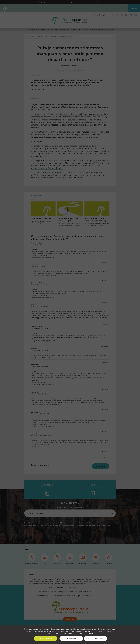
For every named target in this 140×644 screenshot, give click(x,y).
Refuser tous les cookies (95, 638)
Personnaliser (71, 638)
